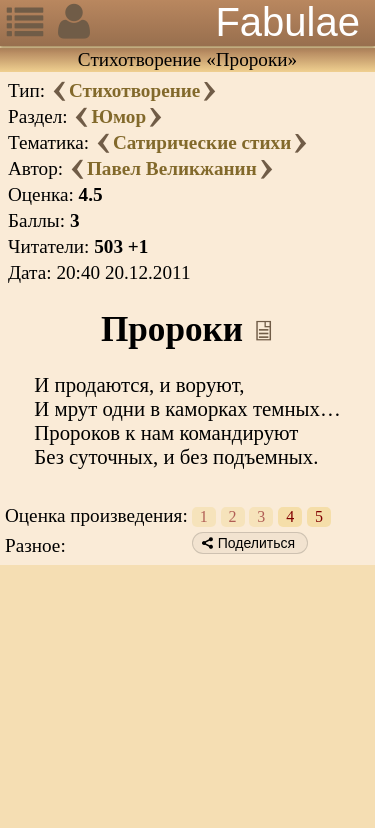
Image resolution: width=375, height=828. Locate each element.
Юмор (118, 116)
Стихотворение (134, 90)
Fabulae (287, 22)
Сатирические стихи (202, 142)
